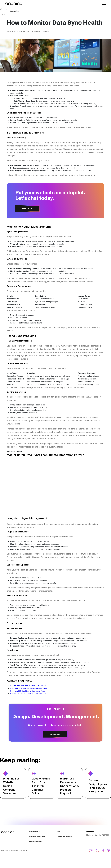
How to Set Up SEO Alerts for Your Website (28, 694)
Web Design (34, 840)
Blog (59, 840)
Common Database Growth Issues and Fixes (29, 688)
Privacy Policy (23, 859)
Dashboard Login (64, 845)
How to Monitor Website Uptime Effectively (28, 686)
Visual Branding (36, 850)
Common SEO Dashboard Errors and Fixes (28, 691)
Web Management (37, 845)
